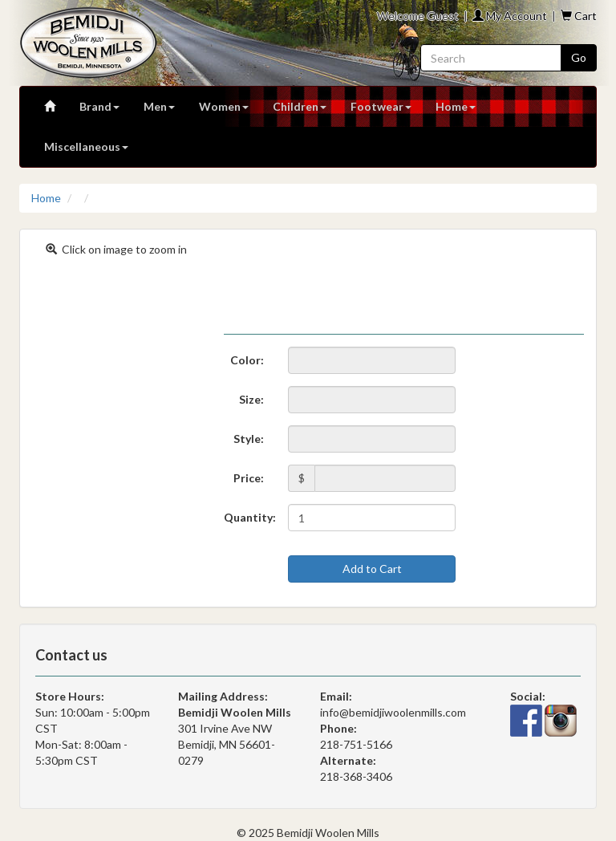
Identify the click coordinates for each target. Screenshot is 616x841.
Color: (247, 360)
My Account (510, 16)
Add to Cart (372, 569)
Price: (249, 478)
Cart (579, 16)
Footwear (381, 106)
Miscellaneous (86, 146)
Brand (99, 106)
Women (224, 106)
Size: (251, 399)
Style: (249, 439)
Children (300, 106)
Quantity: (250, 517)
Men (159, 106)
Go (579, 57)
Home (456, 106)
